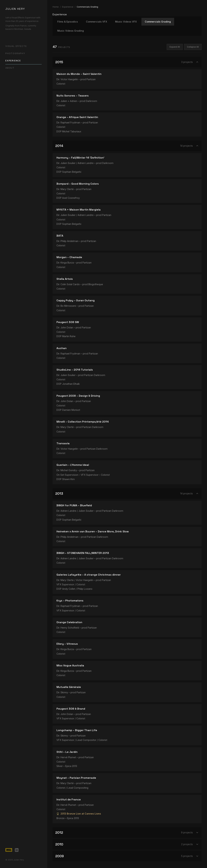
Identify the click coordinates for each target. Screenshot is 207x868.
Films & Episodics (68, 22)
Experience (13, 61)
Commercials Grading (158, 22)
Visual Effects (16, 46)
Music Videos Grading (71, 31)
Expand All (175, 47)
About (10, 68)
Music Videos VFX (126, 22)
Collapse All (193, 47)
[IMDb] (9, 850)
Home (56, 7)
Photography (15, 53)
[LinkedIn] (17, 850)
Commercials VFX (97, 22)
